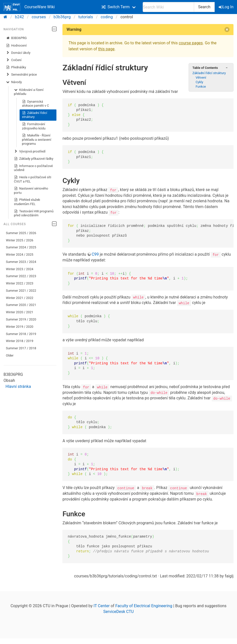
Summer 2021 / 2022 (21, 291)
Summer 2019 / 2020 (21, 319)
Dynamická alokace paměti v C (36, 104)
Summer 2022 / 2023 (21, 276)
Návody (14, 82)
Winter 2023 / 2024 (20, 269)
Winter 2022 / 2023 (20, 283)
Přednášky (16, 67)
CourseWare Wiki (29, 7)
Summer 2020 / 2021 (21, 305)
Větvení (201, 77)
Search (204, 7)
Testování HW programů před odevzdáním (34, 213)
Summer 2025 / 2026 (21, 233)
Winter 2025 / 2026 (20, 240)
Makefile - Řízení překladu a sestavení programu (37, 139)
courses (39, 17)
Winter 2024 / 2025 (20, 255)
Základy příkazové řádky (34, 159)
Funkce (201, 87)
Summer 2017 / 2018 (21, 348)
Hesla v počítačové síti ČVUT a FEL (33, 179)
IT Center (102, 605)
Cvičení (14, 60)
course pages (191, 43)
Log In (226, 7)
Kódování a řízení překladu (29, 92)
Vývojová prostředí (30, 151)
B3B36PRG (16, 38)
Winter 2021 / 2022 (20, 298)
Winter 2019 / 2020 (20, 327)
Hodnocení (16, 46)
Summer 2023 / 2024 (21, 262)
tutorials (86, 17)
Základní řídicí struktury (35, 115)
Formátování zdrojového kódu (34, 126)
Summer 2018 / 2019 (21, 334)
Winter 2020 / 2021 (20, 312)
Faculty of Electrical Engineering (144, 605)
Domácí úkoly (18, 53)
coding (107, 17)
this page (106, 49)
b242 (20, 17)
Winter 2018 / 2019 (20, 341)
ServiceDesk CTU (118, 611)
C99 (95, 254)
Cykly (199, 82)
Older (10, 355)
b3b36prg (62, 17)
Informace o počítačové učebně (33, 168)
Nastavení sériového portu (31, 190)
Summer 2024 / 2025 (21, 247)
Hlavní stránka (18, 386)
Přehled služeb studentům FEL (27, 202)
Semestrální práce (21, 75)
